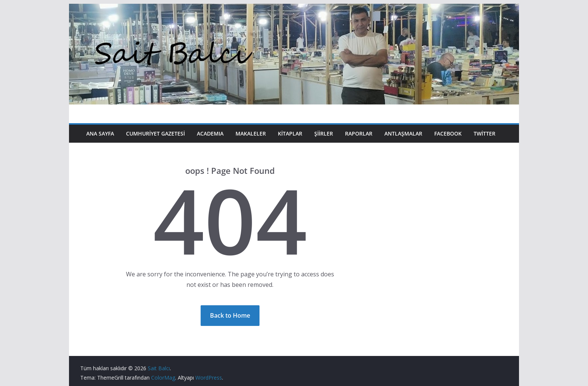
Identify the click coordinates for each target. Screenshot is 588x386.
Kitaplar (290, 133)
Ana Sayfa (100, 133)
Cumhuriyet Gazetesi (155, 133)
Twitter (484, 133)
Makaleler (251, 133)
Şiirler (324, 133)
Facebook (448, 133)
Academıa (210, 133)
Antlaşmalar (403, 133)
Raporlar (359, 133)
